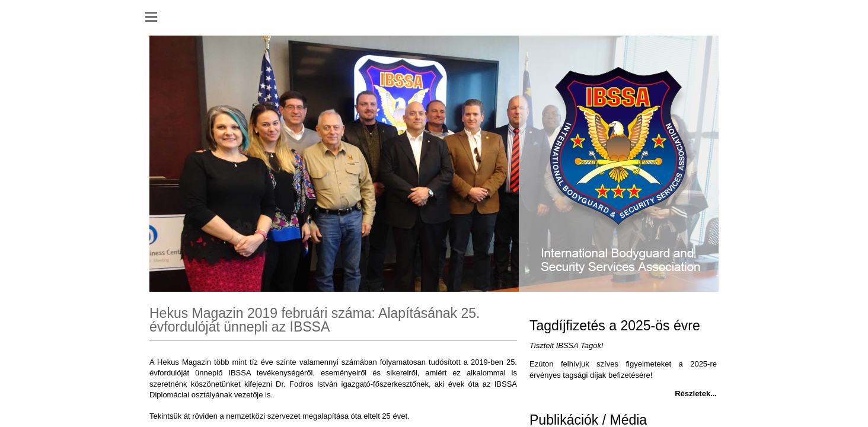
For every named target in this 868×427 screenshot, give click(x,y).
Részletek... (696, 393)
